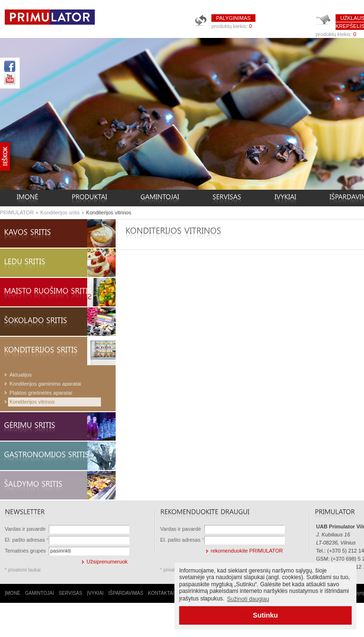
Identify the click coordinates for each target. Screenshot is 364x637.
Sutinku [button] (266, 615)
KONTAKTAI (161, 593)
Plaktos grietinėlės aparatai (41, 393)
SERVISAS (71, 593)
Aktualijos (21, 375)
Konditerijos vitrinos (109, 212)
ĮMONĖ (13, 593)
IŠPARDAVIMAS (126, 593)
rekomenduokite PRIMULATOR (247, 551)
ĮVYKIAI (96, 593)
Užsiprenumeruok (107, 562)
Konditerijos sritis (60, 212)
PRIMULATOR (17, 212)
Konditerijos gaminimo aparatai (45, 384)
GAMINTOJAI (40, 593)
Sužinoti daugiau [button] (248, 599)
